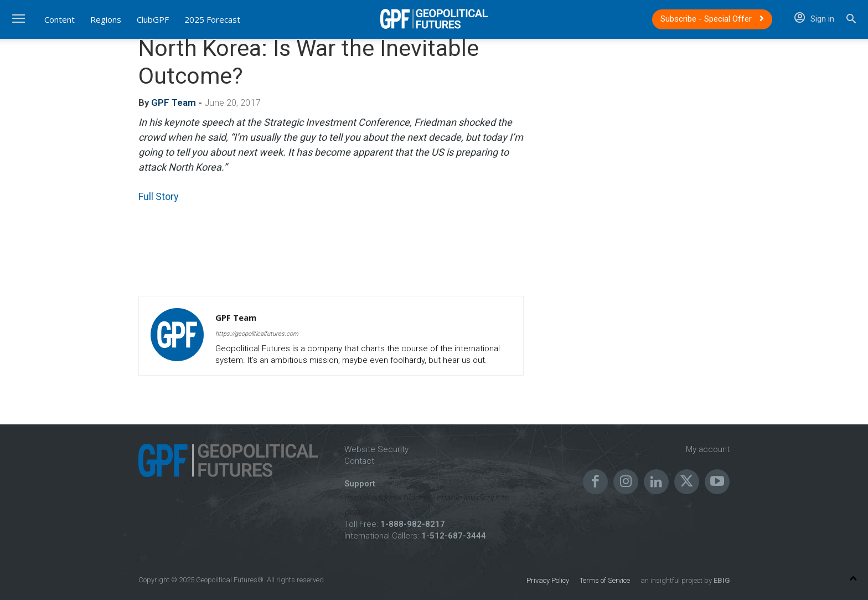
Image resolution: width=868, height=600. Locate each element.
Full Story (159, 196)
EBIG (721, 580)
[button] (851, 20)
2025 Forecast (212, 19)
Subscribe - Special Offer (712, 19)
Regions (106, 19)
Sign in (814, 19)
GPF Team (174, 102)
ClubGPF (153, 19)
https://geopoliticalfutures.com (257, 334)
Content (60, 19)
